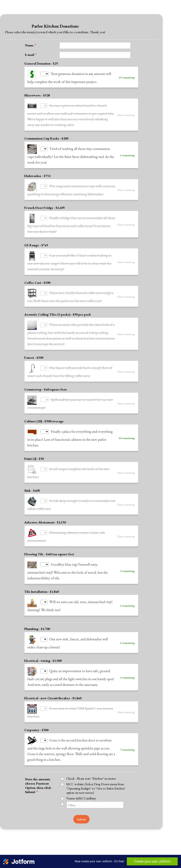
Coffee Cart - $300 (37, 283)
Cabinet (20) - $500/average (44, 432)
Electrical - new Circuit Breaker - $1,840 (53, 709)
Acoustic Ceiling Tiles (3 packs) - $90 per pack (58, 320)
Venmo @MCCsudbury (81, 810)
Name (31, 45)
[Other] (62, 816)
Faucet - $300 (34, 369)
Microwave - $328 (37, 95)
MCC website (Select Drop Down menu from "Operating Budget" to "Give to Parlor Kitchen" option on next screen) (96, 800)
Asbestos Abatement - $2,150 (45, 534)
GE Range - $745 (36, 245)
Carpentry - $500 (36, 741)
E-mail (31, 55)
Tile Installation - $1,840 (41, 603)
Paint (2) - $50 (34, 470)
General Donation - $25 (41, 63)
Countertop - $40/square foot (45, 401)
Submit (81, 831)
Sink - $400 (32, 502)
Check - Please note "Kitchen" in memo (91, 790)
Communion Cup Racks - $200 (46, 138)
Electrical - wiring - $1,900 (43, 672)
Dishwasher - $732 (37, 176)
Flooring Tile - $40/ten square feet (49, 565)
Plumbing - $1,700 (37, 640)
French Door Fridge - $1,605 (44, 208)
